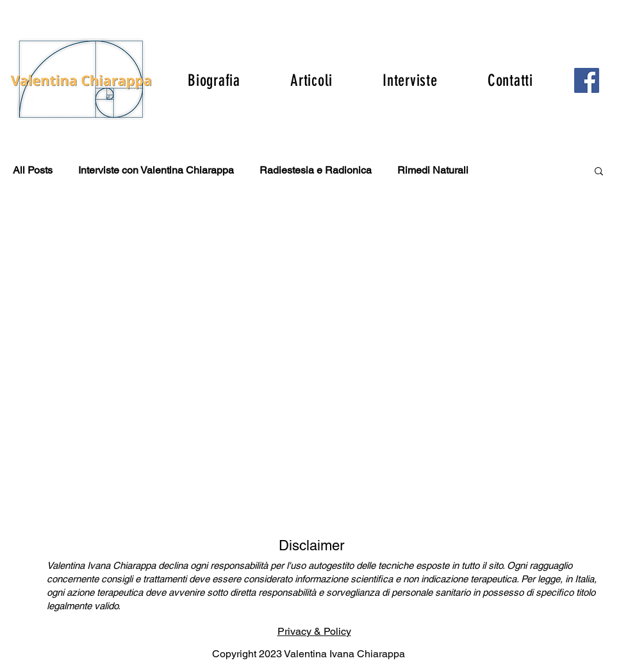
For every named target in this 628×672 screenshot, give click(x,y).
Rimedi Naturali (433, 170)
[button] (599, 172)
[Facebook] (587, 80)
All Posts (33, 170)
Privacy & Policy (314, 631)
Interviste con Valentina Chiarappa (156, 170)
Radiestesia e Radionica (316, 170)
